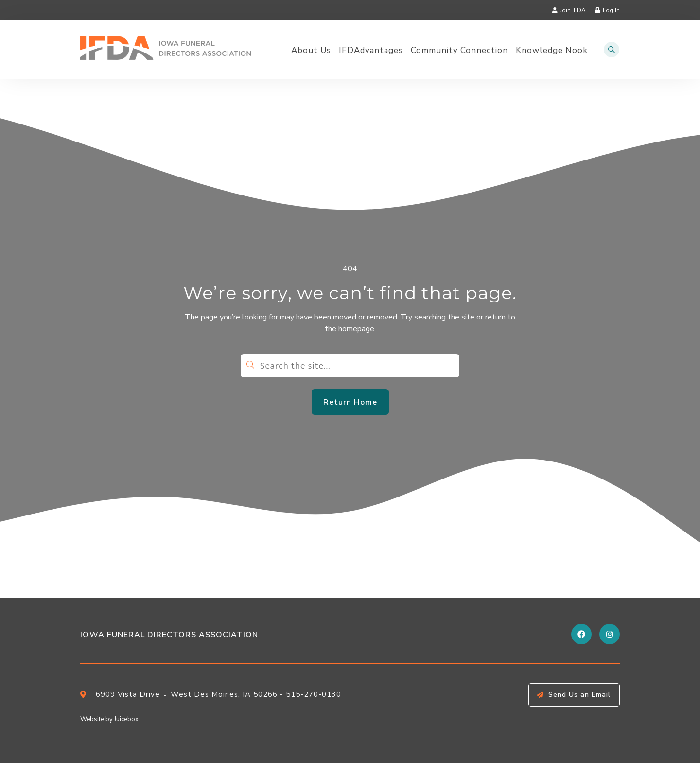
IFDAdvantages (371, 51)
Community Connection (459, 51)
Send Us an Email (579, 695)
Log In (611, 10)
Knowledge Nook (552, 51)
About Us (311, 51)
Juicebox (126, 719)
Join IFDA (573, 10)
